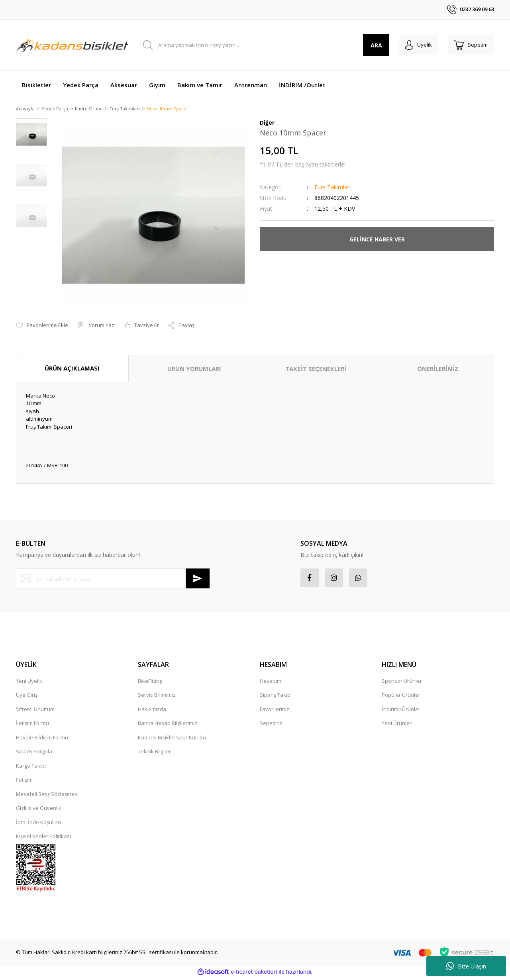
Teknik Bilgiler (154, 754)
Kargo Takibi (31, 768)
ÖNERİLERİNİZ (438, 369)
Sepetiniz (271, 725)
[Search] (260, 45)
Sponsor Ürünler (402, 683)
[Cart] (469, 45)
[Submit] (198, 579)
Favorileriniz (275, 711)
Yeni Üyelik (29, 683)
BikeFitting (150, 683)
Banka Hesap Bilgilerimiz (168, 725)
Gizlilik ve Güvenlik (39, 810)
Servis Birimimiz (157, 697)
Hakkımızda (152, 711)
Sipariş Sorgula (34, 754)
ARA (370, 45)
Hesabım (271, 683)
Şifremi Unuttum (35, 711)
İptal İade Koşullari (38, 825)
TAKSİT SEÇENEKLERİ (316, 369)
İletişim (24, 782)
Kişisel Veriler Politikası (43, 839)
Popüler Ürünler (401, 697)
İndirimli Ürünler (401, 711)
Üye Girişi (27, 697)
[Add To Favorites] (42, 326)
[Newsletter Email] (113, 579)
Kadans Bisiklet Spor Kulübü (172, 740)
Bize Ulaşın (466, 966)
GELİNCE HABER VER (377, 240)
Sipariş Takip (275, 697)
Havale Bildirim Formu (42, 740)
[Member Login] (414, 45)
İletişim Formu (32, 725)
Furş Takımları (332, 188)
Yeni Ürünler (397, 725)
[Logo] (72, 45)
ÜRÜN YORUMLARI (194, 369)
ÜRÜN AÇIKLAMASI (72, 369)
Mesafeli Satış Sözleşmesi (47, 796)
